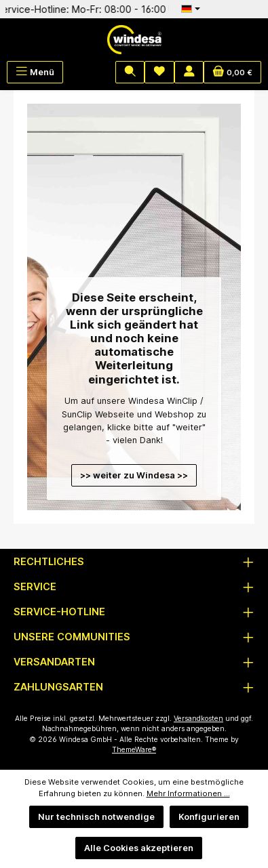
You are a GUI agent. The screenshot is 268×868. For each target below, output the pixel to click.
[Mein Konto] (189, 72)
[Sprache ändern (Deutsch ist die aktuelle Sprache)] (191, 9)
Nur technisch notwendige (96, 817)
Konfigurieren (209, 817)
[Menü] (35, 72)
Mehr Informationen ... (188, 793)
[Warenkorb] (232, 72)
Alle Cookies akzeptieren (139, 848)
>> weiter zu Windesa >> (134, 475)
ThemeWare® (134, 750)
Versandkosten (198, 719)
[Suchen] (130, 72)
